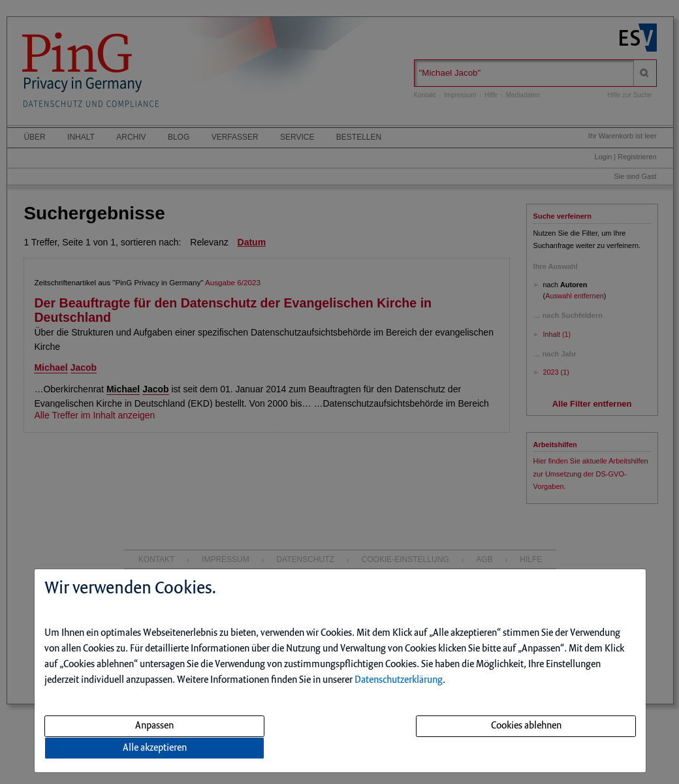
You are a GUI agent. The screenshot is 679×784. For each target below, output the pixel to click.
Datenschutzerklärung (399, 680)
